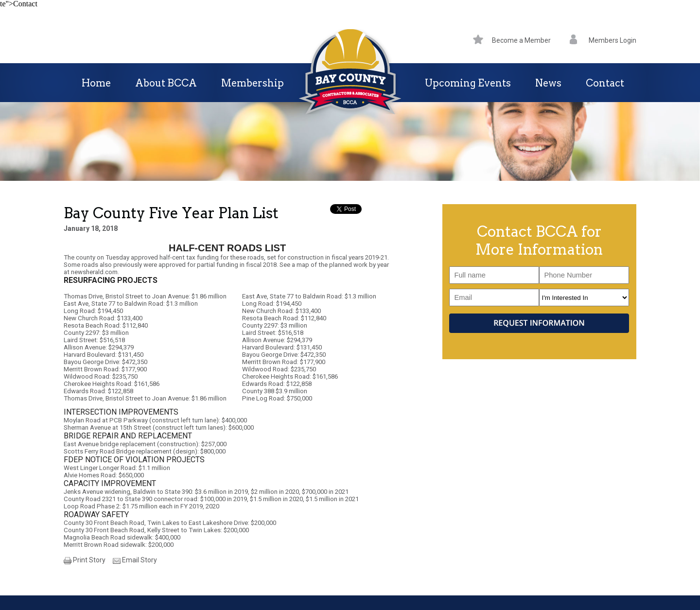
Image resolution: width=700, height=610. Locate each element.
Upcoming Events (468, 83)
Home (96, 83)
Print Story (89, 560)
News (548, 83)
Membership (253, 83)
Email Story (140, 560)
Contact (605, 83)
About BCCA (166, 83)
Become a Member (512, 40)
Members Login (603, 40)
